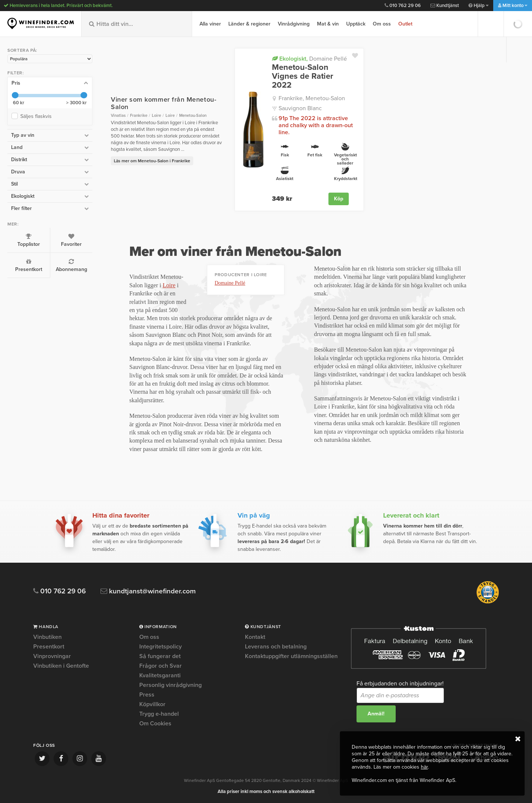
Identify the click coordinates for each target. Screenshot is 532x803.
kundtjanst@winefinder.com (149, 591)
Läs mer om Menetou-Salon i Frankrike (152, 161)
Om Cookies (155, 724)
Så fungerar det (160, 656)
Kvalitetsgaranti (160, 675)
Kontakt (255, 637)
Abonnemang (71, 265)
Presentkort (29, 265)
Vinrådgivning (294, 24)
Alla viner (210, 24)
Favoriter (71, 240)
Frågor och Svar (161, 666)
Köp (339, 199)
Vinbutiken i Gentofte (61, 666)
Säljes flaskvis (37, 116)
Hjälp (478, 6)
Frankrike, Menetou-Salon (312, 98)
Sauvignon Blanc (300, 108)
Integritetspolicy (161, 647)
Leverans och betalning (276, 647)
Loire (169, 285)
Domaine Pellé (309, 59)
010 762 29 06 (403, 6)
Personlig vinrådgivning (170, 685)
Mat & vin (328, 24)
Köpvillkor (152, 704)
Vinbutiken (47, 637)
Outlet (405, 24)
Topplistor (29, 240)
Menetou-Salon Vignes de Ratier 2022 (303, 76)
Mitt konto (513, 6)
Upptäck (356, 24)
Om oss (382, 24)
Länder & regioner (249, 24)
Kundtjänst (445, 6)
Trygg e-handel (159, 714)
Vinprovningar (52, 656)
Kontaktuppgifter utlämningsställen (291, 656)
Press (147, 695)
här (424, 767)
